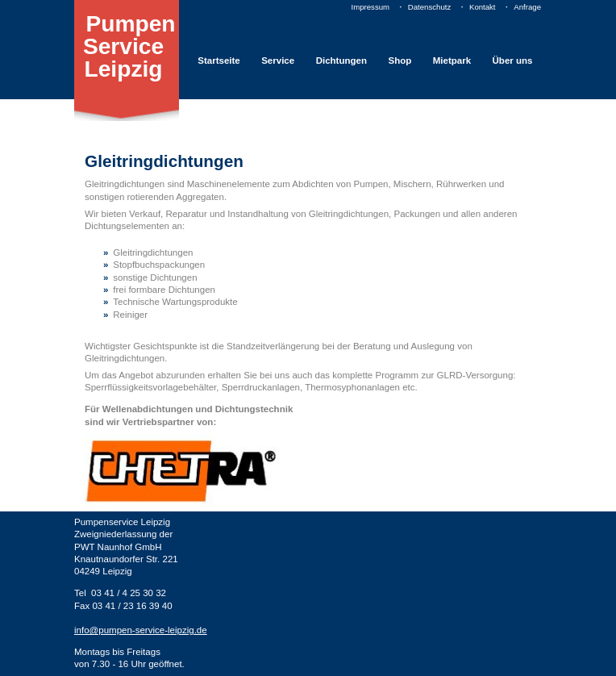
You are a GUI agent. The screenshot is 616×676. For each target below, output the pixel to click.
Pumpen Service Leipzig (129, 47)
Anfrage (527, 7)
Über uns (513, 61)
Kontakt (483, 7)
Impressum (370, 7)
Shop (400, 61)
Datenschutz (429, 7)
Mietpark (452, 61)
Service (278, 61)
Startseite (219, 61)
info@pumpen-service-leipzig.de (141, 630)
